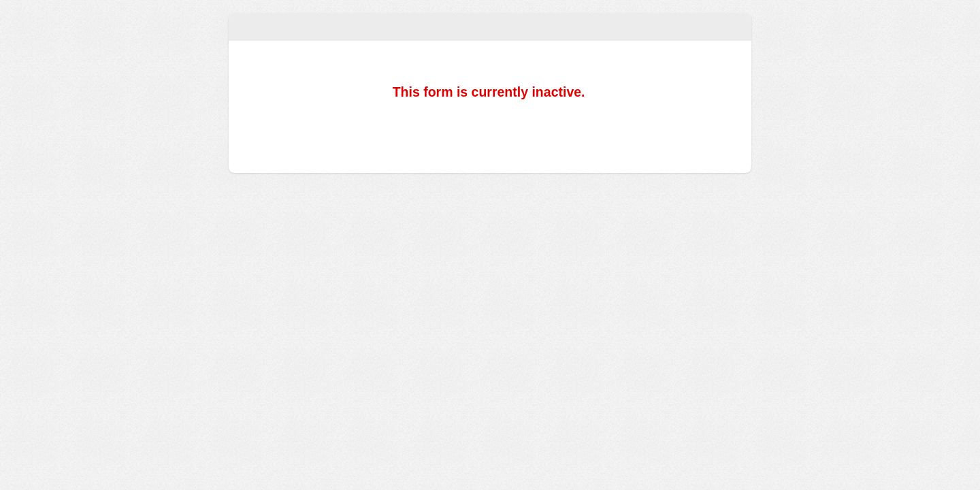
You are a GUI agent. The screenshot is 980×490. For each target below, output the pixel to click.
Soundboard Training (490, 27)
